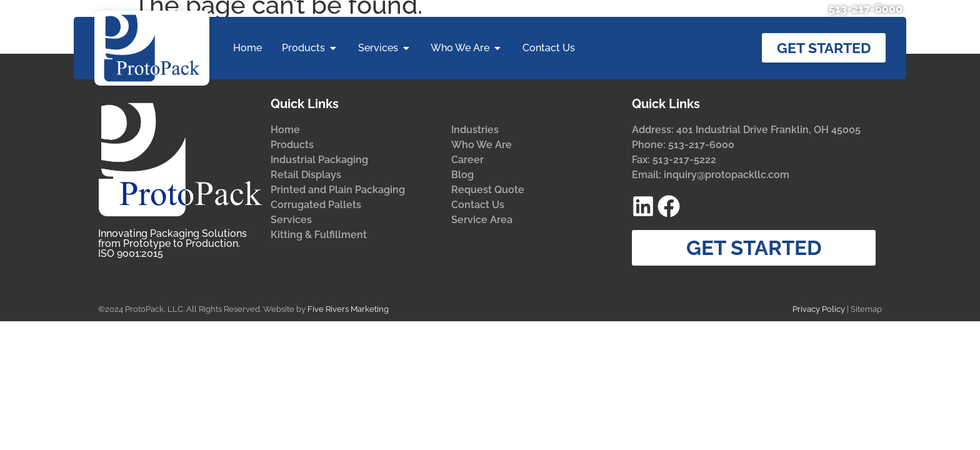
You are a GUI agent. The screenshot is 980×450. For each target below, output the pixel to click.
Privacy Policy (819, 309)
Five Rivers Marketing (348, 309)
